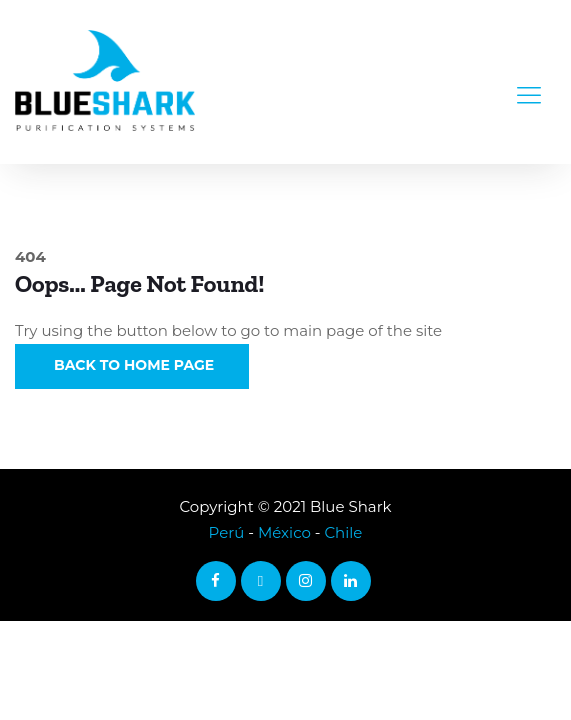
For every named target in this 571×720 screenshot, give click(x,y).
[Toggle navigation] (529, 82)
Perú (227, 532)
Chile (343, 532)
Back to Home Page (132, 365)
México (284, 532)
